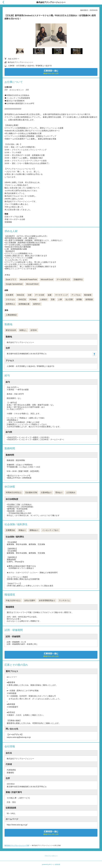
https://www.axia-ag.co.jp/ (17, 825)
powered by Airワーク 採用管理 (51, 864)
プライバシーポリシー (51, 856)
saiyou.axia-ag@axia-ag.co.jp (19, 737)
